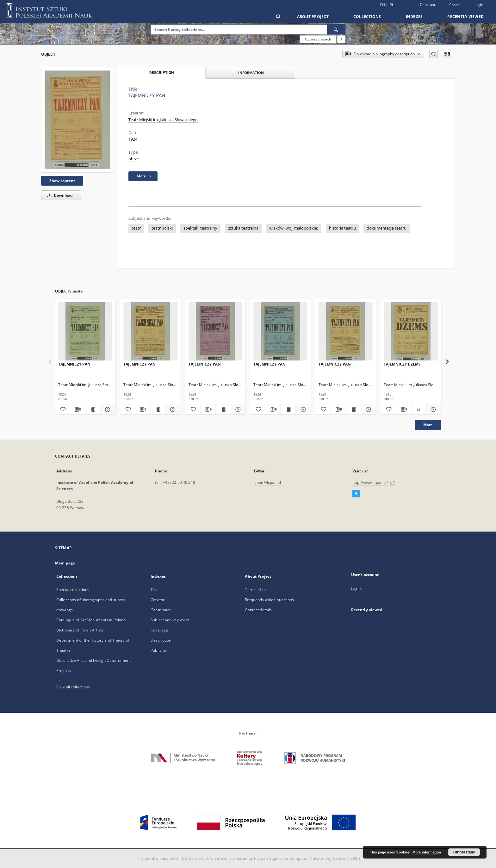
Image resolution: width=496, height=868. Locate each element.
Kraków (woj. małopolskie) (294, 228)
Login (478, 5)
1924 (133, 139)
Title (155, 590)
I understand (464, 852)
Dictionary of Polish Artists (80, 630)
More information (427, 852)
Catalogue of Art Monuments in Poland (91, 620)
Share (455, 5)
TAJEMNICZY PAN (74, 364)
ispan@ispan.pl (267, 482)
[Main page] (278, 16)
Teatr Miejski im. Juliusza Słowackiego (163, 120)
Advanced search (318, 39)
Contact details (258, 610)
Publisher (159, 650)
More (428, 425)
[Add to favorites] (434, 54)
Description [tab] (161, 73)
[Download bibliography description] (78, 409)
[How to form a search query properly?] (341, 39)
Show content (62, 181)
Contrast (428, 5)
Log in (356, 589)
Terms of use (257, 590)
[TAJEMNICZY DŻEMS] (411, 332)
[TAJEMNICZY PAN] (77, 120)
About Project (313, 17)
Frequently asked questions (269, 600)
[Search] (336, 29)
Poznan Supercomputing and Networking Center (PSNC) (307, 858)
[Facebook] (356, 494)
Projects (64, 671)
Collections (367, 17)
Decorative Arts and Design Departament (94, 660)
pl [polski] (392, 5)
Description (161, 640)
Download (59, 195)
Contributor (161, 610)
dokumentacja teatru (387, 228)
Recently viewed (465, 17)
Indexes (414, 17)
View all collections (73, 687)
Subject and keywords (170, 620)
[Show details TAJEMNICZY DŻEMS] (432, 409)
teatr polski (162, 228)
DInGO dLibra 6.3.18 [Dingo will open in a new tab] (195, 858)
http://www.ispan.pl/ (374, 482)
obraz (134, 159)
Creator (158, 600)
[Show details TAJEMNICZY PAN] (107, 409)
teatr (136, 228)
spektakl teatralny (200, 228)
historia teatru (342, 228)
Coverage (159, 630)
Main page (65, 563)
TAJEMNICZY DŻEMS (402, 364)
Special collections (73, 590)
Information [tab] (251, 73)
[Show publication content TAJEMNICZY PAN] (93, 409)
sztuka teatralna (243, 228)
